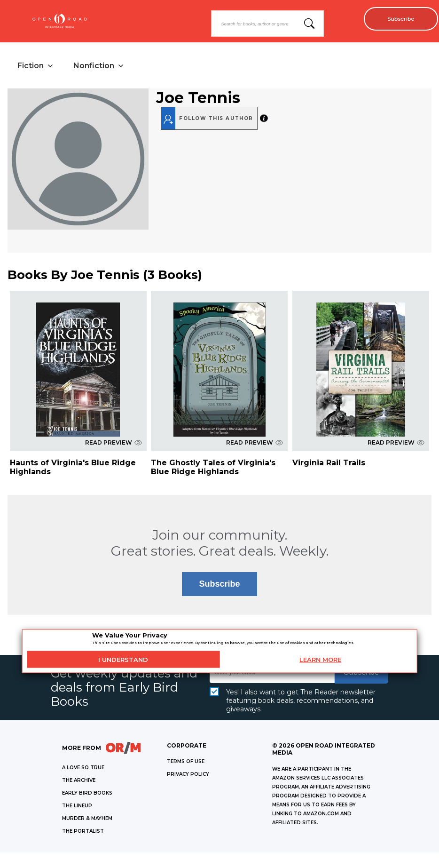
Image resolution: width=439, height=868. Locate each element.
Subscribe (397, 19)
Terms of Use (186, 763)
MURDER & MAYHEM (87, 820)
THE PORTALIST (83, 832)
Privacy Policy (188, 776)
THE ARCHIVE (79, 782)
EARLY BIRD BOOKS (87, 794)
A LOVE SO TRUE (83, 769)
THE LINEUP (77, 807)
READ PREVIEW (114, 444)
